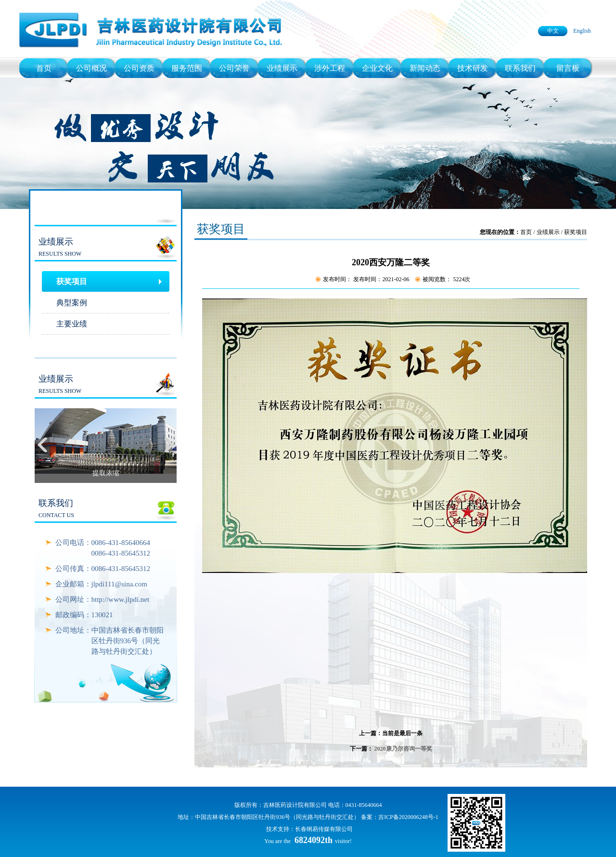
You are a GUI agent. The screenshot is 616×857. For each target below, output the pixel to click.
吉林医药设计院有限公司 (295, 805)
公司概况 (91, 68)
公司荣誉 (234, 68)
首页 (44, 68)
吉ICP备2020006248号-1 (408, 817)
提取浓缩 (106, 473)
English (582, 31)
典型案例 (72, 303)
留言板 (568, 68)
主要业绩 (72, 324)
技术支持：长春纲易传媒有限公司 (309, 829)
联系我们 (520, 68)
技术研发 (473, 68)
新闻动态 (425, 68)
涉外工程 (330, 68)
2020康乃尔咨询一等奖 (403, 749)
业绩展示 (282, 68)
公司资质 (139, 68)
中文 (553, 31)
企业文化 (377, 68)
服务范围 (187, 68)
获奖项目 (72, 281)
